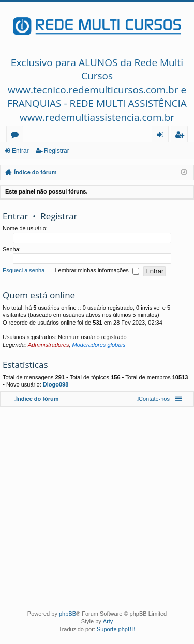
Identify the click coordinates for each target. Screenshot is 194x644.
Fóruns (17, 136)
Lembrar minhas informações (97, 271)
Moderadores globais (99, 345)
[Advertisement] (97, 506)
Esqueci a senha (24, 271)
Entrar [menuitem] (163, 136)
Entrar (20, 151)
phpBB (68, 614)
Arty (108, 621)
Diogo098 (56, 384)
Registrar (57, 151)
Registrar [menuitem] (182, 136)
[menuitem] (153, 399)
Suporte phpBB (116, 629)
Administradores (48, 345)
